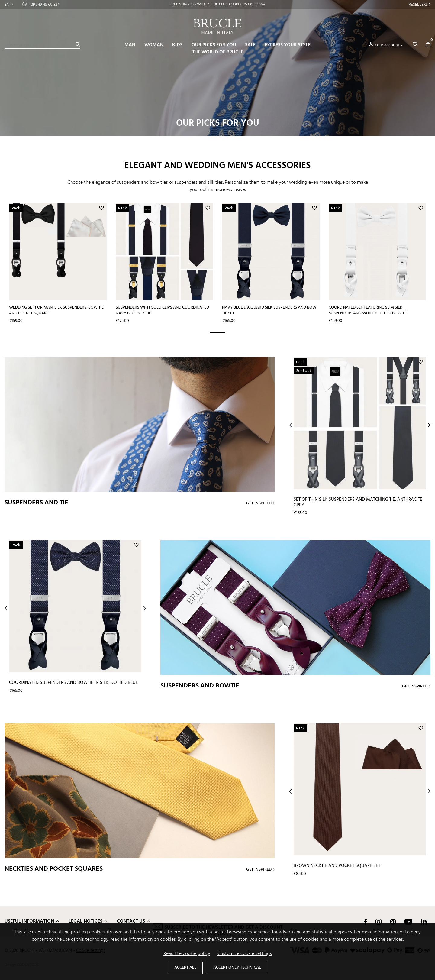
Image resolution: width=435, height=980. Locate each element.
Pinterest (393, 921)
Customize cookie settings (245, 954)
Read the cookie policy (187, 954)
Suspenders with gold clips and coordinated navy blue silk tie (162, 310)
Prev (290, 425)
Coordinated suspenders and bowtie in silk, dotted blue (74, 682)
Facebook (366, 921)
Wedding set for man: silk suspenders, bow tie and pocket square (56, 310)
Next (429, 425)
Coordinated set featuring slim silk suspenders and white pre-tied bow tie (367, 310)
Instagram (379, 921)
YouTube (408, 921)
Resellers (418, 5)
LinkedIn (424, 921)
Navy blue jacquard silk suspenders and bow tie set (269, 310)
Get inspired (259, 503)
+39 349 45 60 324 (44, 5)
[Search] (42, 45)
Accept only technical (237, 967)
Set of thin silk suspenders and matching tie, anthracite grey (358, 502)
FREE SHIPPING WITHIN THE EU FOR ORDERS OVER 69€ (218, 4)
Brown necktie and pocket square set (337, 865)
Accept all (185, 967)
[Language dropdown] (9, 5)
